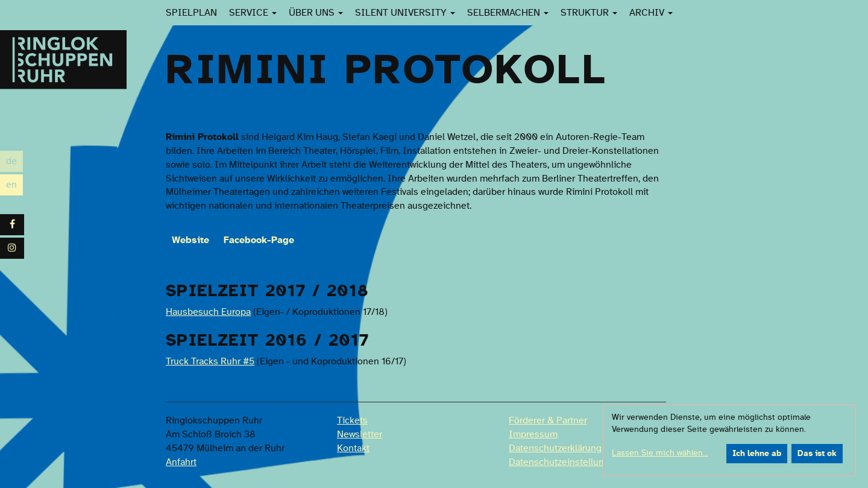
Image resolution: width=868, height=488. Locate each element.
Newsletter (360, 434)
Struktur (589, 13)
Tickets (352, 420)
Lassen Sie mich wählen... (660, 453)
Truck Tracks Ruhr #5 (210, 361)
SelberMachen (508, 13)
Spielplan (191, 13)
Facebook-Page (259, 240)
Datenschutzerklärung (555, 448)
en (14, 185)
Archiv (651, 13)
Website (190, 240)
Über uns (316, 13)
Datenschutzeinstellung (559, 462)
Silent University (405, 13)
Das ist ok (817, 454)
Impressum (533, 434)
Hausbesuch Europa (208, 312)
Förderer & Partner (548, 420)
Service (253, 13)
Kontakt (353, 448)
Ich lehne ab (757, 454)
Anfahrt (181, 462)
